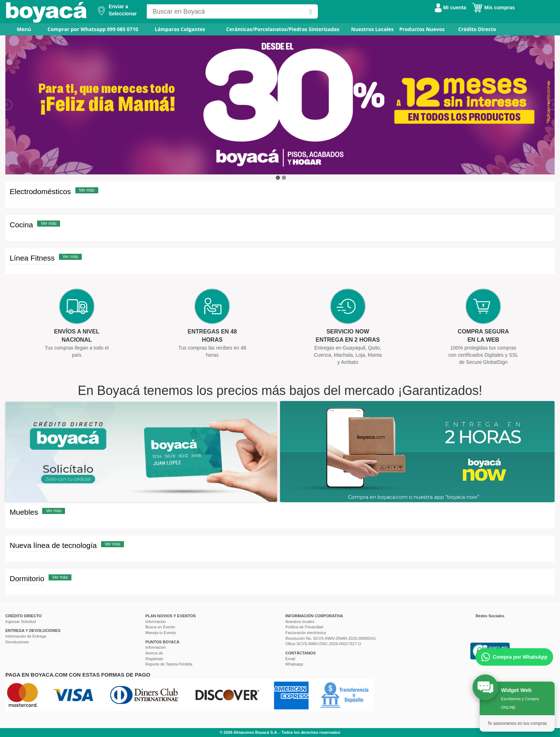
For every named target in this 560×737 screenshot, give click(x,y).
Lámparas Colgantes (180, 29)
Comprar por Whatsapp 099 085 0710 (93, 29)
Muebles (24, 512)
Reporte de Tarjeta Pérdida (169, 664)
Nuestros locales (300, 622)
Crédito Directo (477, 29)
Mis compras (493, 8)
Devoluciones (17, 642)
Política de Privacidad (304, 627)
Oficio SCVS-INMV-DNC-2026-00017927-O (323, 644)
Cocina (21, 225)
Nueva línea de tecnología (53, 545)
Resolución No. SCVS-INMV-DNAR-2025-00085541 (331, 638)
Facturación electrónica (306, 633)
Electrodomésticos (40, 191)
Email (290, 659)
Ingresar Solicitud (21, 622)
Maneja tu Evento (161, 633)
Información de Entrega (26, 636)
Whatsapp (294, 664)
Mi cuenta (450, 8)
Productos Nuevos (422, 29)
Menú (19, 29)
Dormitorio (27, 578)
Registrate (154, 659)
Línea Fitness (32, 258)
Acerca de (154, 653)
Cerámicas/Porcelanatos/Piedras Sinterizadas (283, 29)
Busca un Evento (160, 627)
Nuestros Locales (372, 29)
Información (156, 622)
